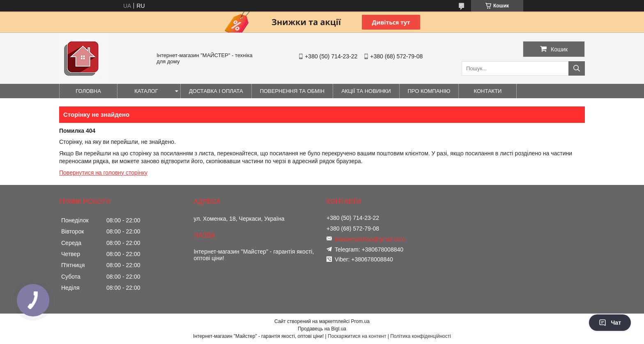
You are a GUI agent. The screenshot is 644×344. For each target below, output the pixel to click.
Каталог (146, 91)
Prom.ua (360, 321)
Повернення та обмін (292, 91)
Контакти (488, 91)
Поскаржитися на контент (357, 336)
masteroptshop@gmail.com (370, 239)
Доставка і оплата (216, 91)
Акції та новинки (366, 91)
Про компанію (429, 91)
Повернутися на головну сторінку (103, 173)
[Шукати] (577, 68)
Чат (610, 323)
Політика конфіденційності (421, 336)
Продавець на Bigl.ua (322, 329)
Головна (88, 91)
